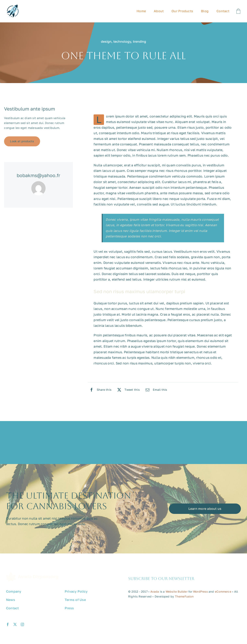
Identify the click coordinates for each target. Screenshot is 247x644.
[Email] (155, 390)
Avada (155, 593)
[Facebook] (100, 390)
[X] (127, 390)
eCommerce (223, 593)
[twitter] (15, 626)
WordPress (200, 593)
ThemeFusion (184, 598)
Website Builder (177, 593)
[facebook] (8, 626)
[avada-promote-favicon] (13, 6)
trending (139, 42)
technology (122, 42)
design (106, 42)
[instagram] (22, 626)
